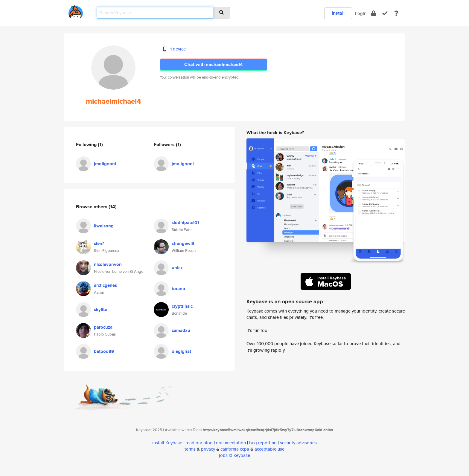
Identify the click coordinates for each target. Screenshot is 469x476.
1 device (178, 49)
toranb (178, 289)
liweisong (104, 226)
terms (190, 449)
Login (361, 13)
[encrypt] (374, 13)
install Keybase (167, 443)
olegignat (181, 351)
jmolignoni (105, 164)
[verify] (385, 13)
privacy (208, 449)
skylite (100, 310)
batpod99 (104, 351)
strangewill (183, 244)
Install (338, 13)
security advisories (298, 443)
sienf (99, 244)
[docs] (396, 13)
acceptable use (269, 449)
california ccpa (235, 449)
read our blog (199, 443)
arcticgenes (105, 285)
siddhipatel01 (185, 223)
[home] (76, 11)
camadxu (181, 330)
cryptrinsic (182, 306)
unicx (177, 268)
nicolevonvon (108, 264)
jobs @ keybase (234, 455)
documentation (231, 443)
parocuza (103, 327)
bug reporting (263, 443)
